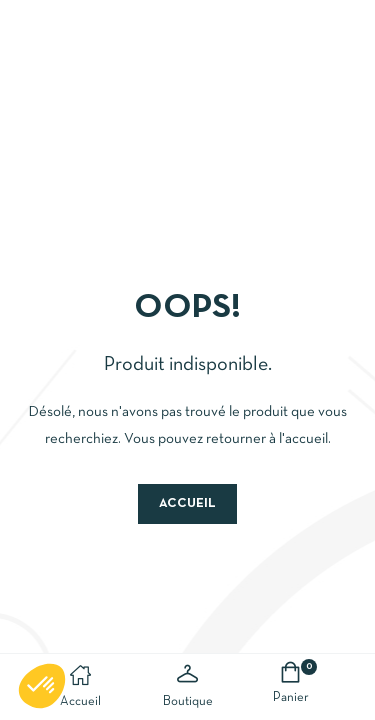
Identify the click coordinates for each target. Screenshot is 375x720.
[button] (42, 686)
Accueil (187, 504)
